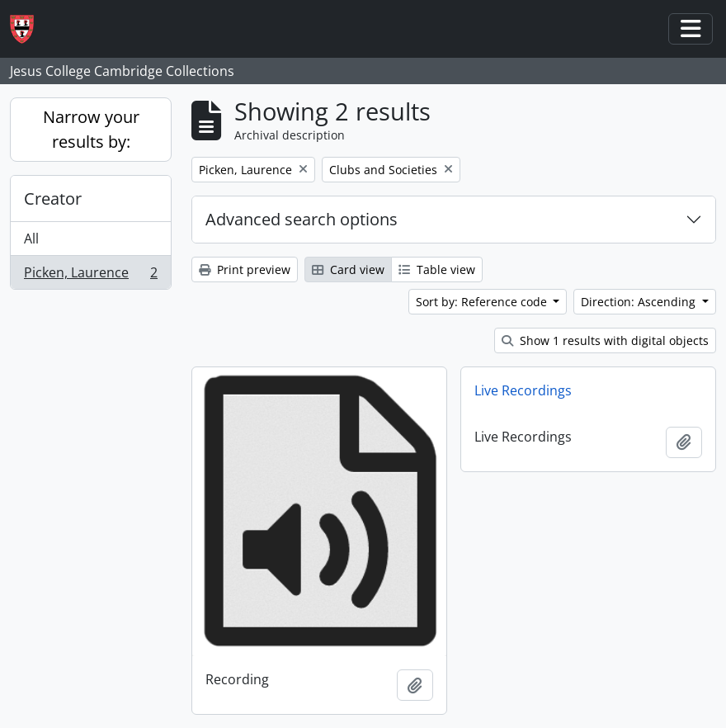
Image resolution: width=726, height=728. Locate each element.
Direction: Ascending (640, 302)
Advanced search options (302, 219)
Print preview (245, 269)
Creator (53, 199)
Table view (437, 269)
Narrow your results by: (91, 129)
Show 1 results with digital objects (605, 340)
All (31, 239)
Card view (348, 269)
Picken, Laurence (90, 276)
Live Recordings (523, 390)
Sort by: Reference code (483, 302)
